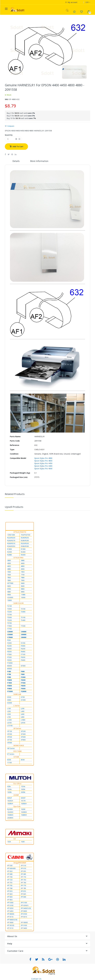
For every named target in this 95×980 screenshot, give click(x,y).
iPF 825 (23, 894)
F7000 (9, 655)
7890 (9, 581)
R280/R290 (25, 541)
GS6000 (10, 598)
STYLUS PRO (18, 558)
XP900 (10, 743)
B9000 (10, 669)
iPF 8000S (11, 914)
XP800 (23, 740)
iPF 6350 (10, 908)
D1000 (23, 700)
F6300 (9, 652)
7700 (23, 575)
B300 (9, 760)
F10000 (10, 663)
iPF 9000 (10, 923)
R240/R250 (25, 538)
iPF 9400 (24, 928)
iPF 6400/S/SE (26, 908)
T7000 (9, 626)
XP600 (23, 737)
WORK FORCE (19, 746)
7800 (9, 578)
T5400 (23, 620)
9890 (23, 592)
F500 (9, 640)
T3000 (9, 609)
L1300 (9, 720)
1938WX (10, 815)
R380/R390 (25, 546)
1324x (23, 787)
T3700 (9, 615)
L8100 (23, 723)
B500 (23, 760)
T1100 (9, 763)
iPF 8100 (24, 914)
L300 (9, 712)
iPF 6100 (10, 906)
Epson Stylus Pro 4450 (43, 464)
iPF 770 (23, 886)
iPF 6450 (10, 911)
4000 (9, 564)
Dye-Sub (17, 807)
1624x (9, 790)
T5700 (9, 623)
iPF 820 (10, 894)
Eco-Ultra (17, 784)
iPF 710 (23, 877)
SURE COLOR (18, 603)
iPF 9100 (24, 926)
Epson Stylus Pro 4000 (43, 469)
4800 (23, 566)
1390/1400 (11, 535)
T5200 (9, 620)
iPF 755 (10, 883)
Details (16, 161)
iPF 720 (10, 880)
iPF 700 (10, 877)
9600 (23, 586)
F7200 (9, 657)
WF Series (11, 749)
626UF (23, 798)
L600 (23, 714)
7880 (23, 578)
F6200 (23, 649)
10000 (23, 598)
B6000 (10, 666)
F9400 (23, 660)
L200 (23, 709)
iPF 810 (10, 891)
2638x (23, 792)
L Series (17, 706)
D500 (9, 697)
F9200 (23, 657)
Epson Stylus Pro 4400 (43, 466)
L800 (23, 717)
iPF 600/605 (11, 869)
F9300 (9, 660)
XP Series (17, 729)
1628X (23, 809)
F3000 (23, 646)
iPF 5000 (10, 903)
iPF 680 (10, 874)
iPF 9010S (11, 926)
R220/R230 (11, 538)
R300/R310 (11, 544)
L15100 (10, 726)
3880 (23, 561)
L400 (23, 712)
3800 (9, 561)
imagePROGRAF (20, 863)
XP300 (10, 734)
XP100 (10, 731)
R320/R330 (25, 544)
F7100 (23, 655)
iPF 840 (23, 897)
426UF (10, 798)
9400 (23, 583)
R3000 (23, 555)
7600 (9, 575)
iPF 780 (10, 889)
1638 (23, 842)
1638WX (24, 812)
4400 (23, 564)
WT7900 (10, 583)
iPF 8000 (24, 911)
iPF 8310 (24, 917)
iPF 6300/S (25, 906)
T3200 (9, 612)
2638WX (10, 818)
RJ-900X (10, 809)
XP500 (10, 737)
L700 (9, 717)
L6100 (9, 723)
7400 (9, 572)
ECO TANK (18, 751)
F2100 (23, 643)
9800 (23, 589)
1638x (9, 792)
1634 (9, 842)
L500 (9, 714)
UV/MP (16, 795)
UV (15, 839)
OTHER (16, 757)
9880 (9, 592)
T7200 (23, 626)
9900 (9, 595)
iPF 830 (10, 897)
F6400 (23, 652)
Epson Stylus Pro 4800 (43, 461)
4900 (23, 569)
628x (9, 787)
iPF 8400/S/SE (12, 920)
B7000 (23, 666)
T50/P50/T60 (25, 535)
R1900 (23, 549)
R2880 (10, 555)
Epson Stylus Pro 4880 (43, 458)
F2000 (9, 643)
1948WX (24, 815)
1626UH (10, 801)
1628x (23, 790)
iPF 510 (23, 866)
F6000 (9, 649)
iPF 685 (23, 874)
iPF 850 (10, 900)
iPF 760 (23, 883)
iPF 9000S (24, 923)
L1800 (23, 720)
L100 (9, 709)
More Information (40, 161)
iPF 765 (10, 886)
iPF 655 (23, 871)
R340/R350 (11, 546)
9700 (9, 589)
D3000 (10, 703)
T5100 (23, 618)
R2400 (23, 552)
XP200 (23, 731)
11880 (23, 595)
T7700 (9, 629)
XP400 (23, 734)
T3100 (23, 609)
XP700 (10, 740)
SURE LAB (17, 694)
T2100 (9, 606)
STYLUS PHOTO (20, 532)
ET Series (11, 754)
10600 (9, 601)
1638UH (10, 804)
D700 (23, 697)
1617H (23, 801)
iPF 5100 (24, 903)
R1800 (10, 549)
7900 (23, 581)
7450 (23, 572)
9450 (9, 586)
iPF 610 (23, 869)
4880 (9, 569)
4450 (9, 566)
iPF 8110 (10, 917)
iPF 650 (10, 871)
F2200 (9, 646)
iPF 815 (23, 891)
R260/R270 (11, 541)
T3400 (23, 612)
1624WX (10, 812)
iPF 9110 (10, 928)
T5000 (9, 618)
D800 (9, 700)
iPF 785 (23, 889)
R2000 (10, 552)
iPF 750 (23, 880)
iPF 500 (10, 866)
